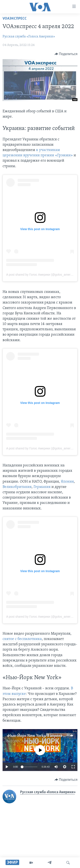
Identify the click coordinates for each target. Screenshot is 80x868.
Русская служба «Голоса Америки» (29, 37)
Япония (67, 482)
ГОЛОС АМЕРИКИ (24, 741)
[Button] (66, 54)
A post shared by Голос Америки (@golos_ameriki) (40, 275)
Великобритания (17, 487)
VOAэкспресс (15, 19)
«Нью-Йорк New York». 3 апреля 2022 (39, 736)
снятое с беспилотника (22, 639)
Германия (42, 487)
